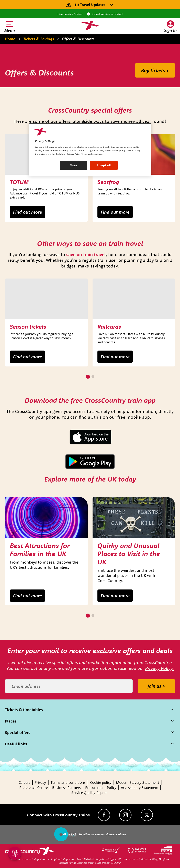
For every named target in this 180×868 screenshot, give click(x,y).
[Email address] (69, 686)
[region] (90, 150)
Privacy (40, 782)
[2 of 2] (93, 377)
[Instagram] (125, 815)
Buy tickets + (155, 70)
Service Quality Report (89, 793)
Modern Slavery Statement (137, 782)
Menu (10, 31)
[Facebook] (104, 815)
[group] (46, 178)
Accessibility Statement (140, 788)
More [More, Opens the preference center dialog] (73, 165)
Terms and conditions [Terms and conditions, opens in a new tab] (92, 154)
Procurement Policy (101, 788)
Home (10, 39)
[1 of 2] (88, 377)
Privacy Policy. (159, 668)
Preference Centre (34, 788)
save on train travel (86, 254)
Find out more (27, 212)
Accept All (104, 165)
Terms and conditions (68, 782)
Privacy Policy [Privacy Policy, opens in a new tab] (74, 154)
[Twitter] (147, 815)
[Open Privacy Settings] (15, 853)
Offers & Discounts (78, 39)
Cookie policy (101, 782)
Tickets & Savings (39, 39)
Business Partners (66, 788)
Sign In (170, 30)
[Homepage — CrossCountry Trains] (90, 26)
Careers (24, 782)
